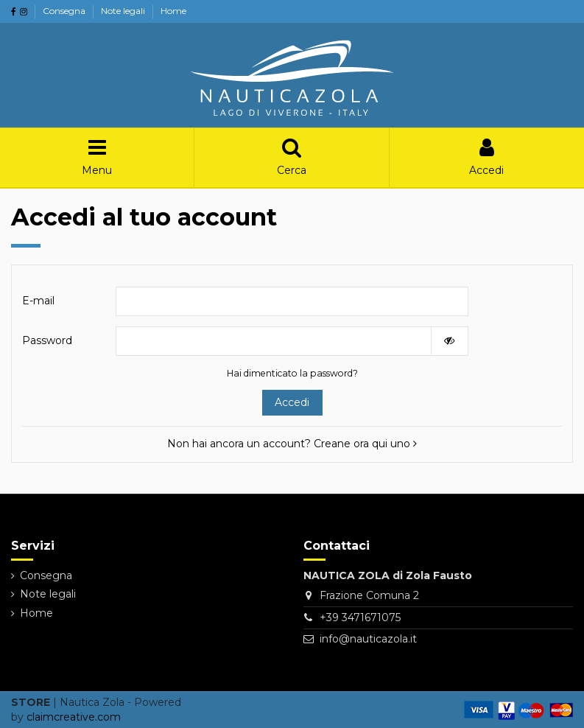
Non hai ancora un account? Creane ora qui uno (292, 444)
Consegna (65, 11)
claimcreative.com (74, 717)
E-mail (38, 301)
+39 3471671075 (360, 617)
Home (173, 11)
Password (47, 340)
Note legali (124, 11)
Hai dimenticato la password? (292, 373)
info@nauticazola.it (368, 639)
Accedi (292, 402)
